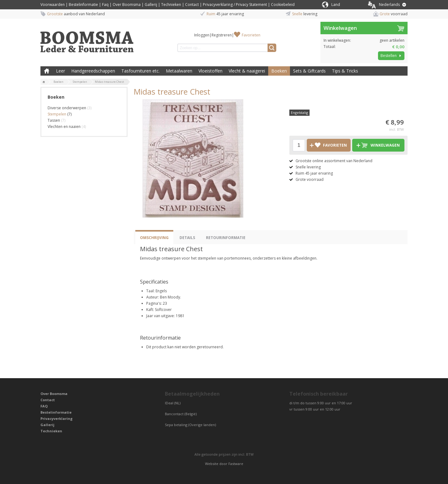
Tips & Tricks (345, 71)
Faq (105, 5)
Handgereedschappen (93, 71)
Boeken (279, 71)
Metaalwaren (179, 71)
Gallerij (151, 5)
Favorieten (251, 35)
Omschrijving (154, 238)
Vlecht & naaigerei (247, 71)
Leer (61, 71)
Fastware (236, 464)
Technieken (171, 5)
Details (187, 238)
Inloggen (202, 35)
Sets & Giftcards (309, 71)
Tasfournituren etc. (140, 71)
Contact (192, 5)
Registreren (222, 35)
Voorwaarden (53, 5)
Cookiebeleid (283, 5)
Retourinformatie (226, 238)
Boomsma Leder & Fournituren (47, 71)
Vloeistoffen (210, 71)
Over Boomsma (127, 5)
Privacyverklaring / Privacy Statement (235, 5)
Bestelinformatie (83, 5)
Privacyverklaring (56, 418)
